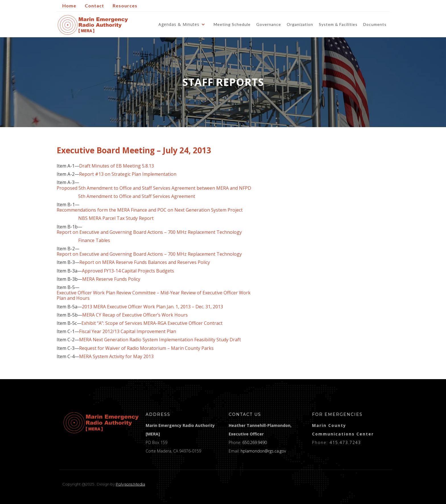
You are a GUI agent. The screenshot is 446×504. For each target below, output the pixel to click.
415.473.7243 (345, 442)
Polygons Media (130, 484)
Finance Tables (83, 240)
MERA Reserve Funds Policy (111, 279)
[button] (183, 24)
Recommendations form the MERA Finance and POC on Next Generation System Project (150, 210)
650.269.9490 (255, 442)
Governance (269, 24)
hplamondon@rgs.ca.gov (263, 451)
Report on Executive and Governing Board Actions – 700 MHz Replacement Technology (149, 232)
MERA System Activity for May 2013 (116, 357)
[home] (93, 25)
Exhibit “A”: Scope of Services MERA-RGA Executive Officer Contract (152, 323)
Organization (300, 24)
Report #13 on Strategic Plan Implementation (128, 174)
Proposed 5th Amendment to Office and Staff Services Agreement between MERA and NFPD (154, 188)
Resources (125, 6)
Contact (94, 6)
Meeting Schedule (232, 24)
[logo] (101, 423)
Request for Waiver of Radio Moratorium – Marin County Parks (146, 348)
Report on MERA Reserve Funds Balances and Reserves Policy (145, 262)
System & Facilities (338, 24)
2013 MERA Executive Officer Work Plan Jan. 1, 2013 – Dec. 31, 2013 (152, 307)
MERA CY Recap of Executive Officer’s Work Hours (135, 315)
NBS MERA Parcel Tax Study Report (105, 218)
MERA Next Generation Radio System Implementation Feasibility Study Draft (160, 340)
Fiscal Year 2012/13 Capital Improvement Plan (128, 331)
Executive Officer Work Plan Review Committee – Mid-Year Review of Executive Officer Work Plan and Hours (154, 296)
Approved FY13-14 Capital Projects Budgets (128, 271)
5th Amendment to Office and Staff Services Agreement (137, 196)
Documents (375, 24)
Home (69, 6)
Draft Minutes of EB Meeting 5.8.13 (116, 166)
